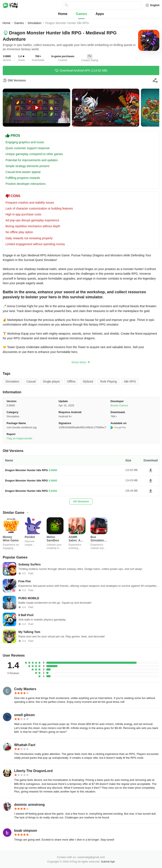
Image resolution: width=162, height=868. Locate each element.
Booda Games (119, 405)
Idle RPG (130, 381)
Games (82, 14)
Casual (31, 381)
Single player (51, 381)
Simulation (34, 23)
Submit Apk (108, 862)
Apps (100, 14)
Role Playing (109, 381)
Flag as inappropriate (19, 438)
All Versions (81, 501)
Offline (71, 381)
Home (63, 14)
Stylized (88, 381)
